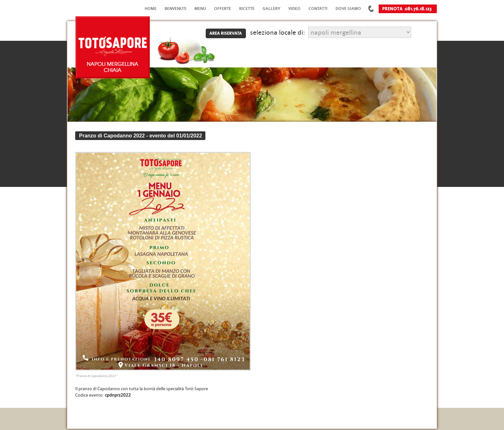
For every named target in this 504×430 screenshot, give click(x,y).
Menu (200, 9)
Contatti (318, 9)
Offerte (223, 9)
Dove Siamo (348, 9)
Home (151, 9)
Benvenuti (175, 9)
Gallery (271, 9)
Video (294, 9)
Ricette (247, 9)
